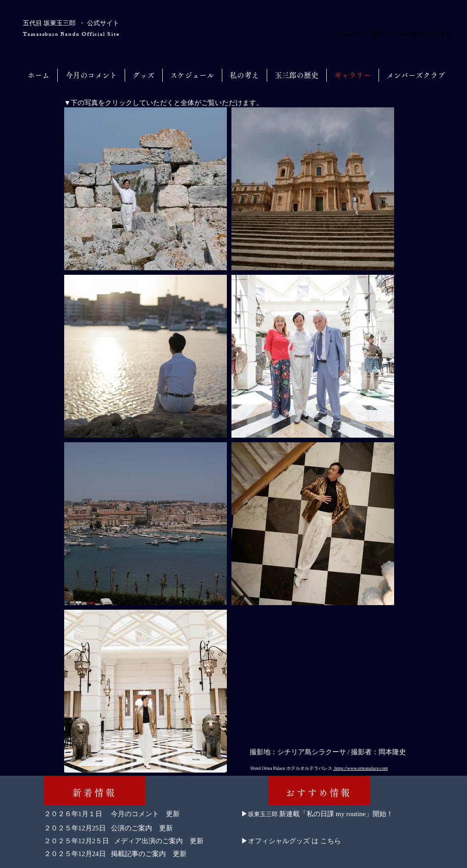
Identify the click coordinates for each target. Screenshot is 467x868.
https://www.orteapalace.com (360, 768)
